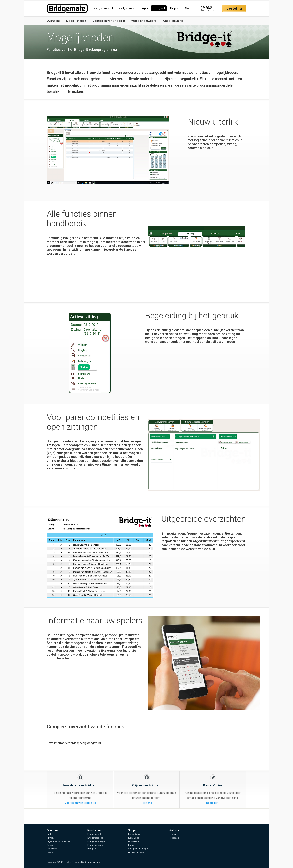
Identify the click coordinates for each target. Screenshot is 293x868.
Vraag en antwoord (144, 21)
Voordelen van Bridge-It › (80, 803)
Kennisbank (134, 834)
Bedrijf (50, 834)
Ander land (206, 10)
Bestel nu (234, 8)
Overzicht (53, 21)
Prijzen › (147, 803)
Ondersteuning (173, 21)
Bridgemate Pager (97, 841)
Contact (51, 852)
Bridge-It (159, 8)
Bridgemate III (103, 8)
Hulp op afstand (136, 852)
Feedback (174, 838)
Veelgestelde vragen (138, 849)
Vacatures (52, 849)
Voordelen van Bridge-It (109, 21)
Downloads (134, 841)
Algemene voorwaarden (59, 841)
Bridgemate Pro (95, 838)
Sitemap (173, 834)
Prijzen (175, 8)
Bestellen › (213, 803)
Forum (131, 845)
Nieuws (50, 845)
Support (191, 8)
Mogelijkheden (76, 21)
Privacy (50, 838)
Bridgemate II (127, 8)
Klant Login (134, 838)
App (145, 8)
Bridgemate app (95, 845)
